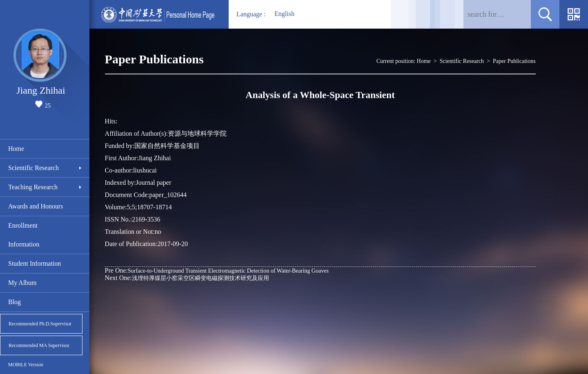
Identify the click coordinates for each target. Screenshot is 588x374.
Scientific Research (33, 168)
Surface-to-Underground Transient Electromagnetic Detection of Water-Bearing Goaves (217, 270)
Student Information (35, 263)
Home (16, 149)
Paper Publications (514, 61)
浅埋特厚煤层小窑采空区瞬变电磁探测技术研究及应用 (187, 278)
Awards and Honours (36, 206)
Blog (14, 302)
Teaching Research (33, 187)
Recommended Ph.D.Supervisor (40, 324)
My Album (22, 283)
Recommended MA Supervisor (39, 345)
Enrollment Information (24, 235)
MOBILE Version (26, 365)
